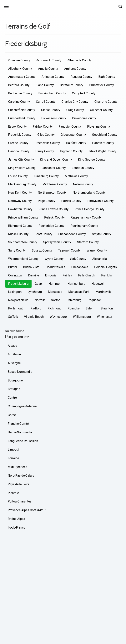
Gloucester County (73, 135)
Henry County (45, 151)
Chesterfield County (22, 110)
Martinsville (104, 292)
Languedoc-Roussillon (23, 441)
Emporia (51, 275)
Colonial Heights (106, 267)
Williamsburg (82, 317)
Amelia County (48, 69)
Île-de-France (17, 527)
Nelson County (83, 184)
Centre (12, 398)
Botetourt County (71, 85)
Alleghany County (20, 69)
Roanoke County (19, 60)
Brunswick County (102, 85)
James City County (21, 160)
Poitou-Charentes (20, 501)
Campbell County (84, 93)
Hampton (55, 284)
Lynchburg (35, 292)
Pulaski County (54, 217)
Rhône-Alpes (17, 519)
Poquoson (95, 300)
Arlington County (53, 77)
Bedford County (19, 85)
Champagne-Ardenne (22, 406)
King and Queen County (56, 160)
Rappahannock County (86, 217)
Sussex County (42, 250)
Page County (47, 201)
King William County (22, 168)
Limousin (14, 450)
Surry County (17, 250)
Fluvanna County (98, 127)
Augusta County (81, 77)
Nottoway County (20, 201)
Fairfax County (43, 127)
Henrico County (19, 151)
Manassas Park (79, 292)
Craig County (75, 110)
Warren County (97, 250)
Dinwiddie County (84, 118)
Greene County (18, 143)
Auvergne (14, 363)
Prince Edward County (53, 209)
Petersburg (74, 300)
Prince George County (89, 209)
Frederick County (20, 135)
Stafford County (88, 242)
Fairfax (67, 275)
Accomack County (49, 60)
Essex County (18, 127)
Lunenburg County (46, 176)
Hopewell (98, 284)
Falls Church (87, 275)
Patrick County (71, 201)
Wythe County (54, 259)
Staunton (107, 308)
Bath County (107, 77)
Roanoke (73, 308)
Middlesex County (55, 184)
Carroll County (46, 102)
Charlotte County (106, 102)
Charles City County (75, 102)
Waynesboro (58, 317)
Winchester (105, 317)
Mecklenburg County (22, 184)
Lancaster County (54, 168)
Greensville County (47, 143)
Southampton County (23, 242)
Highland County (71, 151)
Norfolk (40, 300)
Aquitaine (14, 354)
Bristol (13, 267)
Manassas (55, 292)
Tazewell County (69, 250)
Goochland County (105, 135)
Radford (36, 308)
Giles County (46, 135)
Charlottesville (55, 267)
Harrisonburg (76, 284)
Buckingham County (52, 93)
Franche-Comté (18, 424)
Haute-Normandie (20, 432)
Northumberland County (89, 193)
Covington (15, 275)
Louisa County (18, 176)
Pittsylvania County (101, 201)
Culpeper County (101, 110)
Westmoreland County (23, 259)
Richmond (55, 308)
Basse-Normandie (20, 372)
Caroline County (19, 102)
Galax (39, 284)
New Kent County (20, 193)
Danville (33, 275)
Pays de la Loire (19, 484)
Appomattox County (22, 77)
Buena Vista (31, 267)
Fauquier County (70, 127)
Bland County (45, 85)
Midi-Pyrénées (18, 467)
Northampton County (52, 193)
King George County (92, 160)
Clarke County (51, 110)
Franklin (107, 275)
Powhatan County (20, 209)
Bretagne (14, 389)
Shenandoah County (72, 234)
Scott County (43, 234)
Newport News (18, 300)
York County (78, 259)
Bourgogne (15, 380)
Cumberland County (22, 118)
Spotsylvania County (57, 242)
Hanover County (103, 143)
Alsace (13, 346)
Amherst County (75, 69)
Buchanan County (20, 93)
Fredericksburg (18, 284)
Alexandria (100, 259)
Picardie (13, 493)
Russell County (18, 234)
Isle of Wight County (102, 151)
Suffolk (13, 317)
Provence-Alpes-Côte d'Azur (27, 510)
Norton (56, 300)
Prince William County (23, 217)
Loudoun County (83, 168)
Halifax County (76, 143)
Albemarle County (79, 60)
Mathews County (76, 176)
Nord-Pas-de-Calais (21, 476)
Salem (90, 308)
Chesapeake (80, 267)
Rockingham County (84, 226)
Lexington (15, 292)
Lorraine (13, 458)
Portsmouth (16, 308)
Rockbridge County (51, 226)
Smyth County (101, 234)
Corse (12, 415)
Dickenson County (54, 118)
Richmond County (20, 226)
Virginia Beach (34, 317)
